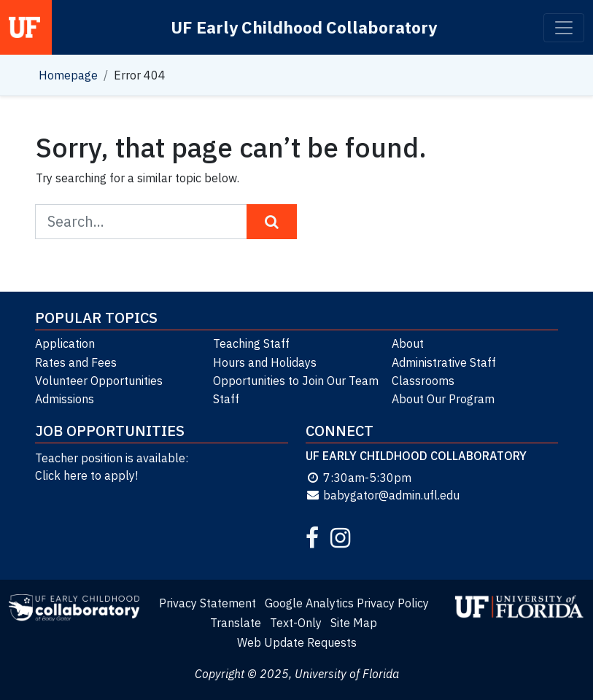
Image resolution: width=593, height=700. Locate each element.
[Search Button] (272, 222)
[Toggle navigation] (564, 28)
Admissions (65, 399)
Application (65, 343)
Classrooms (423, 381)
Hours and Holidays (265, 362)
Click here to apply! (86, 475)
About (408, 343)
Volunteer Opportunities (99, 381)
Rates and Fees (76, 362)
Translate (236, 623)
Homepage (68, 75)
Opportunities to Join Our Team (296, 381)
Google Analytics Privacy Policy (347, 603)
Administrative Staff (444, 362)
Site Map (354, 623)
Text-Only (296, 623)
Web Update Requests (297, 642)
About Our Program (443, 399)
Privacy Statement (208, 603)
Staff (226, 399)
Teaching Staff (251, 343)
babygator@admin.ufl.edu (383, 495)
